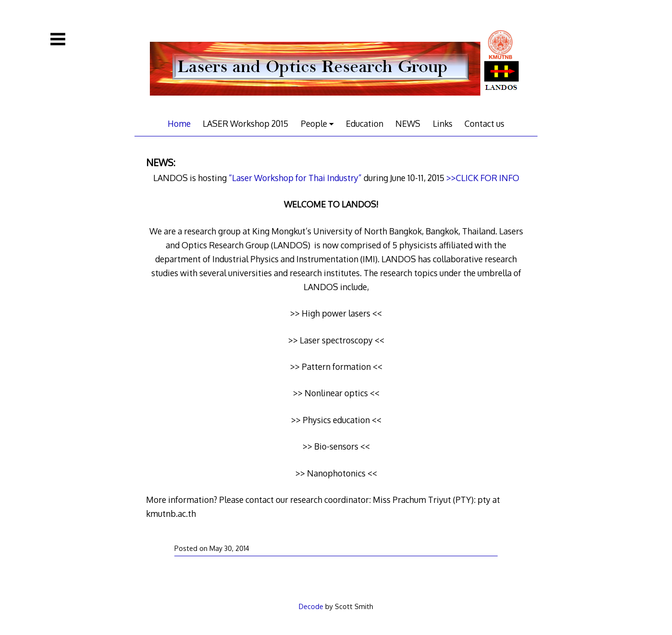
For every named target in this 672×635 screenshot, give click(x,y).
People (314, 123)
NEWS (408, 123)
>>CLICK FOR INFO (483, 178)
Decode (311, 606)
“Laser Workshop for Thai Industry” (295, 178)
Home (179, 123)
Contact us (484, 123)
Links (443, 123)
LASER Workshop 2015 (245, 123)
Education (365, 123)
